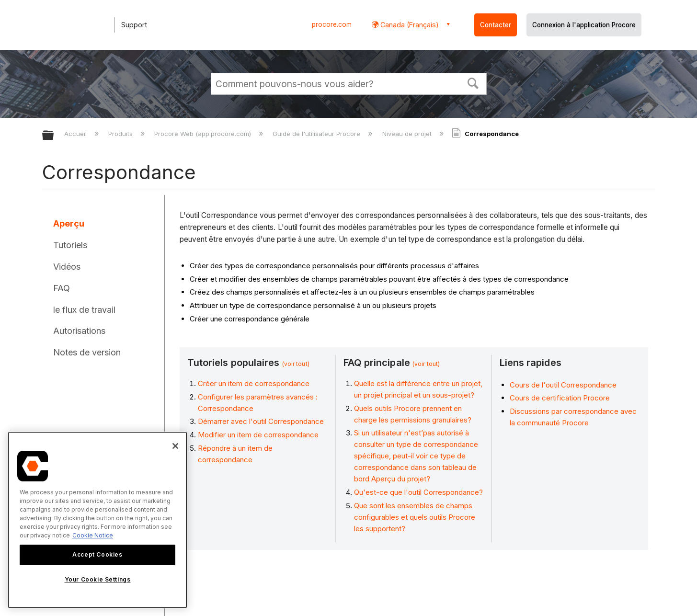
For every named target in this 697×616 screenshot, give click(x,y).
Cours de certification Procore (560, 398)
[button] (473, 82)
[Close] (175, 446)
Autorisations (79, 331)
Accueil (76, 134)
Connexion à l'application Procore (584, 25)
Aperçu (69, 223)
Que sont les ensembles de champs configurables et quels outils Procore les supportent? (415, 517)
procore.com (332, 24)
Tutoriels (70, 245)
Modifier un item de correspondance (258, 435)
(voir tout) (296, 364)
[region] (97, 520)
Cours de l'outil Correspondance (563, 385)
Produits (121, 134)
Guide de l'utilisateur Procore (317, 134)
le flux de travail (84, 310)
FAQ (62, 288)
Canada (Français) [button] (409, 25)
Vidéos (67, 267)
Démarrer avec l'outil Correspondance (261, 421)
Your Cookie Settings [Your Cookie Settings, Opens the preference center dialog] (98, 579)
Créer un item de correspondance (254, 383)
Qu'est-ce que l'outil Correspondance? (418, 492)
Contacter (496, 25)
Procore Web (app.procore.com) (204, 134)
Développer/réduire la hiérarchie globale (54, 136)
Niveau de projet (408, 134)
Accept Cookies (97, 554)
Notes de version (87, 352)
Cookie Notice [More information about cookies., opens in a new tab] (93, 535)
